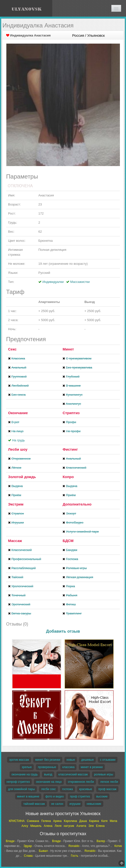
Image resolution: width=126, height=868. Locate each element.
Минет (68, 349)
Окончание (18, 413)
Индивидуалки (53, 282)
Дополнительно (77, 504)
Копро (68, 477)
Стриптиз (71, 413)
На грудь (19, 440)
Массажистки (80, 282)
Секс (12, 349)
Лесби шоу (18, 449)
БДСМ (68, 541)
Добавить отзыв (63, 631)
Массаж (15, 541)
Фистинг (70, 449)
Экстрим (16, 504)
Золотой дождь (22, 477)
